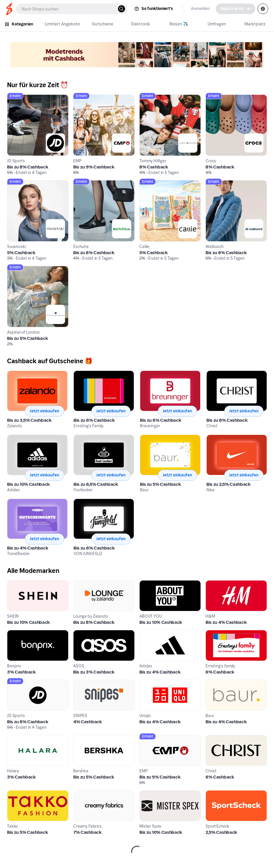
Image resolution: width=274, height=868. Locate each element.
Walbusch (216, 184)
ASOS (79, 633)
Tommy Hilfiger (155, 98)
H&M (211, 584)
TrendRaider (20, 502)
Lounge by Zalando (93, 584)
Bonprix (15, 633)
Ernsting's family (223, 633)
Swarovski (18, 184)
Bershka (82, 738)
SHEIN (14, 584)
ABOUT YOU (152, 584)
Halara (14, 738)
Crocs (212, 98)
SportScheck (220, 794)
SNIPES (81, 683)
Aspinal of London (26, 269)
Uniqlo (146, 683)
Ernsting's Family (91, 374)
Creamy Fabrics (90, 794)
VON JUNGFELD (90, 502)
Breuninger (152, 374)
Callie (145, 184)
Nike (211, 438)
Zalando (16, 374)
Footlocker (85, 438)
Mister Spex (152, 794)
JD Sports (17, 98)
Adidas (14, 438)
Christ (213, 374)
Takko (13, 794)
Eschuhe (82, 184)
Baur (145, 438)
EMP (78, 98)
